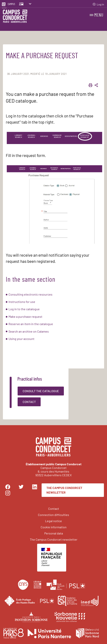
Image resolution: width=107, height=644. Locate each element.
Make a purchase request (25, 317)
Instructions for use (22, 302)
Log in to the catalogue (24, 309)
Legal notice (53, 521)
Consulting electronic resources (30, 294)
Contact (29, 402)
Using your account (21, 339)
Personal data (54, 533)
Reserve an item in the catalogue (31, 324)
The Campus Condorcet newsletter (64, 490)
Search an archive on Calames (29, 331)
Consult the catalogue (41, 391)
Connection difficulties (53, 515)
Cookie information (54, 527)
